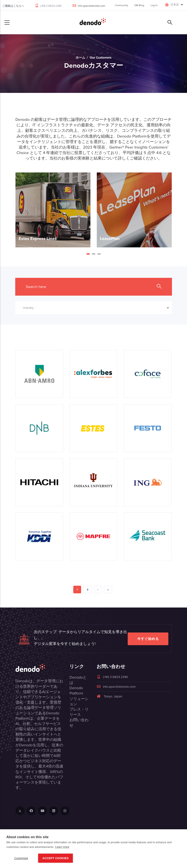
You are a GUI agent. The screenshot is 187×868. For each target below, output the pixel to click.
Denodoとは (78, 680)
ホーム (80, 58)
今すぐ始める (148, 639)
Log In (154, 5)
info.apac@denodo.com (91, 6)
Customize (21, 858)
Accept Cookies (55, 858)
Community (122, 5)
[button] (88, 254)
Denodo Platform (76, 691)
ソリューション (79, 701)
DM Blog (139, 5)
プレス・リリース (79, 712)
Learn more (62, 847)
